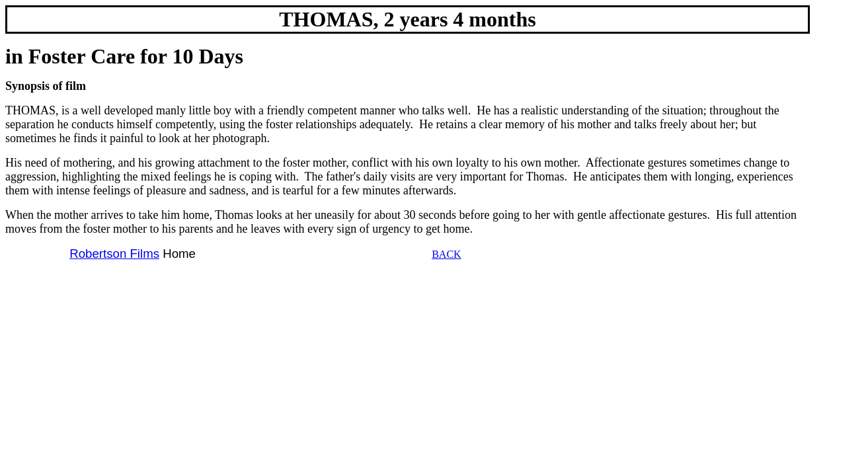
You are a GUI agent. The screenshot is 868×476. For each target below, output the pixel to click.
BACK (446, 254)
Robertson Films (114, 254)
